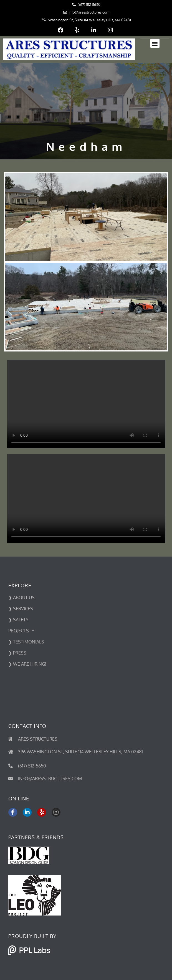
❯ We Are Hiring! (27, 664)
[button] (155, 43)
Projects (21, 631)
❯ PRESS (17, 653)
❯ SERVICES (21, 609)
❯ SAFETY (18, 620)
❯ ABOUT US (21, 598)
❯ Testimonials (26, 642)
